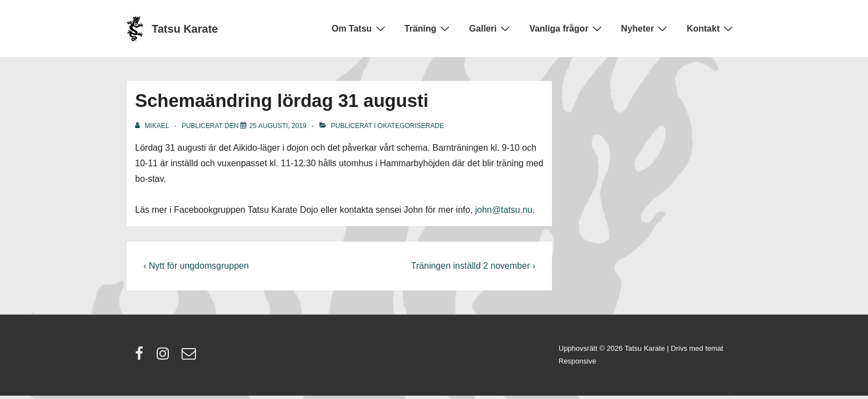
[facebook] (142, 357)
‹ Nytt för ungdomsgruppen (196, 266)
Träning (429, 28)
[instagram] (165, 357)
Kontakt (711, 28)
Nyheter (646, 28)
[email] (190, 357)
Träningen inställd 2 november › (473, 266)
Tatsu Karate (185, 29)
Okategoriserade (411, 126)
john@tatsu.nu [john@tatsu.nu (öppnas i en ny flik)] (503, 210)
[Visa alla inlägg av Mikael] (153, 126)
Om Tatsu (360, 28)
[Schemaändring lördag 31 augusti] (278, 126)
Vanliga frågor (567, 28)
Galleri (491, 28)
